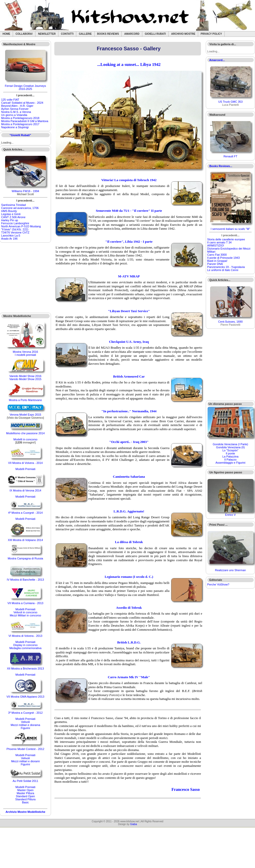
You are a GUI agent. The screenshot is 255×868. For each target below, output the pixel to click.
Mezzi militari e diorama (25, 725)
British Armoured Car (129, 376)
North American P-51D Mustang (21, 226)
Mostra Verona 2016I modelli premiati (25, 353)
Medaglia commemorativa (25, 648)
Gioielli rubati (155, 34)
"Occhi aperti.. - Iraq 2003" (129, 442)
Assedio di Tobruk (129, 608)
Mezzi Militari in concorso (25, 615)
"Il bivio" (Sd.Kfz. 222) (15, 229)
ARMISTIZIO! (216, 245)
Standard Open (25, 796)
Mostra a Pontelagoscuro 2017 (20, 124)
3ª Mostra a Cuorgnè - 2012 (25, 713)
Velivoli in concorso (25, 612)
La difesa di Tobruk (129, 542)
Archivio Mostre (183, 34)
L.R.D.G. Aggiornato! (129, 511)
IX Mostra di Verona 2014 (25, 490)
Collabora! (24, 34)
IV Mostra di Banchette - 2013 (25, 580)
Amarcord (132, 34)
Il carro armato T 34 (220, 242)
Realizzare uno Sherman (230, 570)
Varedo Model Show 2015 (25, 379)
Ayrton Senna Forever (15, 109)
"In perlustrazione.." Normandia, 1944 (129, 411)
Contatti (67, 34)
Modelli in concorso (25, 439)
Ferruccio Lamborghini (15, 223)
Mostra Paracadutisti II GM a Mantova (25, 121)
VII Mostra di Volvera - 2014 (25, 463)
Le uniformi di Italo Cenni (223, 270)
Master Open (25, 790)
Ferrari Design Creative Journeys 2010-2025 (25, 87)
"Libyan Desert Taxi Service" (129, 311)
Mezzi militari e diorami (25, 761)
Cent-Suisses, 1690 (231, 322)
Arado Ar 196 (9, 239)
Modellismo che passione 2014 (25, 433)
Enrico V (231, 515)
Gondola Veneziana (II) (230, 447)
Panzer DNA (215, 264)
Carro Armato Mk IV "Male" (129, 677)
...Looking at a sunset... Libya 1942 (129, 64)
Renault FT (230, 156)
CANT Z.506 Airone (13, 217)
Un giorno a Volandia (14, 115)
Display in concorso (25, 645)
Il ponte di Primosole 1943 (224, 258)
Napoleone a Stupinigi (15, 127)
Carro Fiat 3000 (217, 255)
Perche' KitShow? (218, 584)
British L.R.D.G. (129, 642)
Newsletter (47, 34)
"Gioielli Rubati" (20, 135)
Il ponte (231, 453)
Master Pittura (25, 793)
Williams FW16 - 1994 (25, 191)
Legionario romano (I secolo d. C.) (129, 577)
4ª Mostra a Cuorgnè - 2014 (25, 513)
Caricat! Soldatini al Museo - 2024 (22, 103)
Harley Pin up (10, 220)
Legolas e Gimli (11, 214)
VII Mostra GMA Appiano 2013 (25, 697)
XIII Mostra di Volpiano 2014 (25, 540)
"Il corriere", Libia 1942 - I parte (129, 242)
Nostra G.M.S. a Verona (16, 112)
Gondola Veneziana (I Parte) (230, 444)
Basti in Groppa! (217, 261)
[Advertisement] (25, 278)
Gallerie (85, 34)
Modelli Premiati (25, 469)
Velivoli (25, 722)
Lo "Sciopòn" (230, 450)
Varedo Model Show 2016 (25, 376)
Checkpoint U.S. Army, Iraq (129, 342)
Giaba (133, 824)
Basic (25, 802)
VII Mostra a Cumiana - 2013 (25, 603)
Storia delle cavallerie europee (226, 239)
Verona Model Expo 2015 (25, 415)
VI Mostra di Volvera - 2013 (25, 636)
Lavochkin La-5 (11, 236)
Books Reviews (108, 34)
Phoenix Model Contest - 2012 (25, 749)
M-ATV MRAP (129, 276)
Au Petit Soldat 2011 (25, 781)
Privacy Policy (211, 34)
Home (6, 34)
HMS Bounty (9, 211)
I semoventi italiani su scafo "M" (230, 229)
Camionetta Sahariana (129, 477)
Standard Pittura (25, 799)
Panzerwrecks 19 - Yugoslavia (226, 267)
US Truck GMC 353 (230, 102)
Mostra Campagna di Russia (25, 558)
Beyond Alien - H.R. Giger (17, 106)
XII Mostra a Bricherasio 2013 (25, 668)
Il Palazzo (231, 460)
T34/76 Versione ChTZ (15, 232)
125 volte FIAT (10, 100)
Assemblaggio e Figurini (230, 463)
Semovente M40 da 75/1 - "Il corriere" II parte (129, 211)
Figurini (25, 728)
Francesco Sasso (186, 789)
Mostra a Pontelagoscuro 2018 (20, 118)
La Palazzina (230, 456)
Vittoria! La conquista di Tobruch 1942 (129, 180)
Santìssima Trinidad (14, 205)
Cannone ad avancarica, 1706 (20, 208)
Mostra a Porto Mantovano (25, 400)
